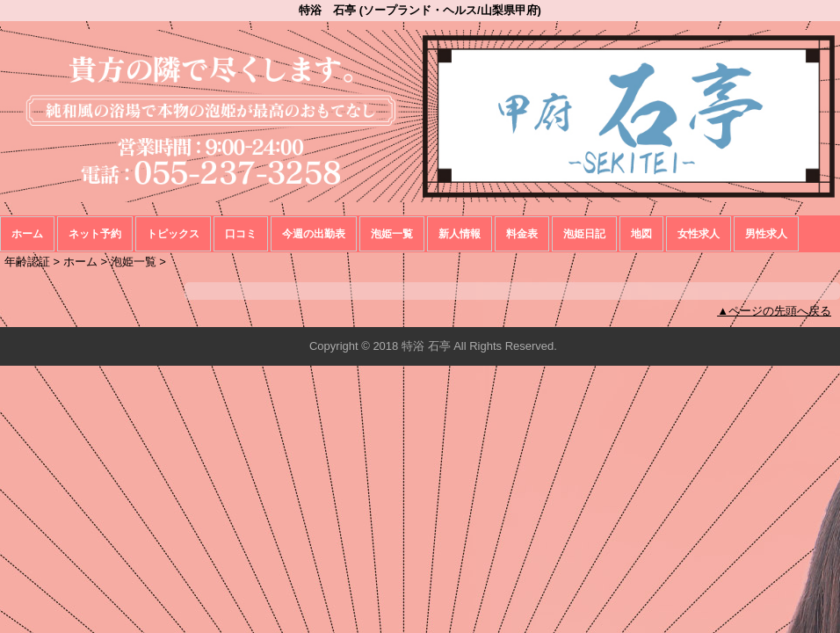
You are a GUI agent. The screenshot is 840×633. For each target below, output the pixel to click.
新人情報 (460, 234)
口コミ (241, 234)
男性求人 (766, 234)
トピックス (173, 234)
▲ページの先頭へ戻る (774, 311)
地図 (641, 234)
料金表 (522, 234)
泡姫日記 (584, 234)
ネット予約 (95, 234)
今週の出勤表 (314, 234)
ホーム (27, 234)
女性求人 (699, 234)
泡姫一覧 (392, 234)
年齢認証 (27, 262)
